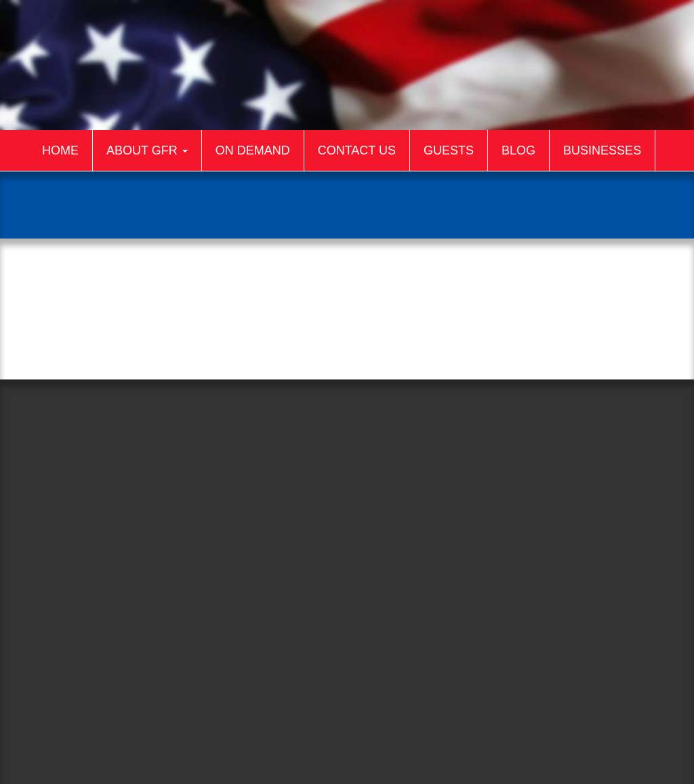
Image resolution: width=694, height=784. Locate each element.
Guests (449, 150)
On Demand (253, 150)
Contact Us (357, 150)
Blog (518, 150)
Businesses (602, 150)
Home (60, 150)
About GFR (147, 150)
